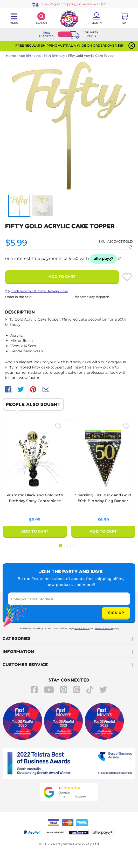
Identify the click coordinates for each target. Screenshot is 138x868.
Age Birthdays (30, 56)
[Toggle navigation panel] (14, 18)
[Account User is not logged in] (96, 18)
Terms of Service (104, 628)
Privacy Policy (82, 628)
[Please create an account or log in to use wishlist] (127, 277)
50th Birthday (54, 56)
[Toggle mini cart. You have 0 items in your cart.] (124, 18)
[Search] (41, 18)
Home (11, 56)
